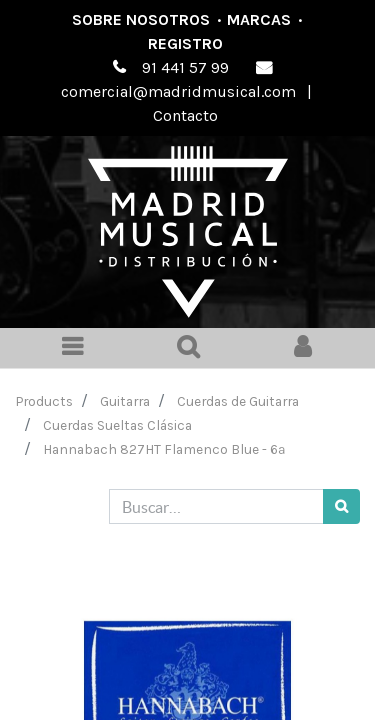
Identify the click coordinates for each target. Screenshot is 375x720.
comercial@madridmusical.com (178, 91)
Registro (185, 43)
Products (44, 401)
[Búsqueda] (341, 506)
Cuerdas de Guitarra (238, 401)
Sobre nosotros (141, 19)
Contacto (185, 115)
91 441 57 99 (185, 67)
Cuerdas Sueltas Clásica (117, 425)
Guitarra (125, 401)
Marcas (259, 19)
